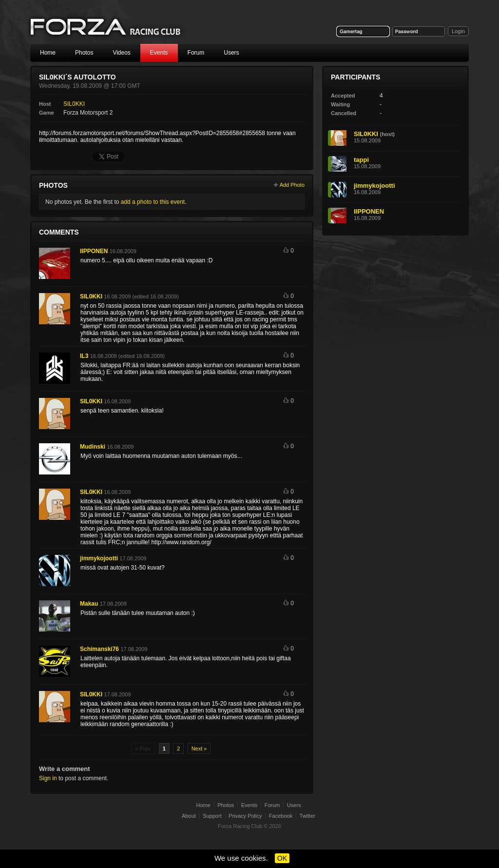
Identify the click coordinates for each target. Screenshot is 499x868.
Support (212, 816)
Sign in (48, 778)
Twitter (307, 816)
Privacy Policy (245, 816)
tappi (361, 160)
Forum (196, 53)
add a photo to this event (153, 202)
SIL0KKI (74, 104)
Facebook (281, 816)
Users (231, 53)
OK (282, 858)
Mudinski (93, 447)
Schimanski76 (99, 649)
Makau (89, 604)
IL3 (84, 356)
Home (48, 53)
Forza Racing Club (106, 28)
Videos (121, 53)
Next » (199, 749)
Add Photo (292, 185)
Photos (84, 53)
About (189, 816)
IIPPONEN (94, 251)
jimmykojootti (99, 558)
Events (159, 53)
